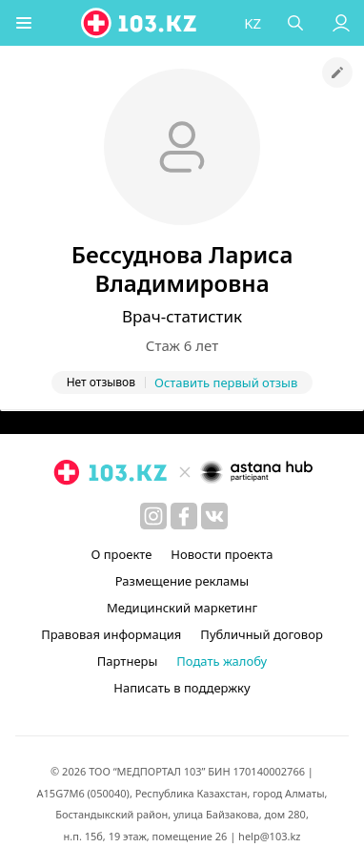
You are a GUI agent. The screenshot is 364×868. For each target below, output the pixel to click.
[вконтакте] (214, 516)
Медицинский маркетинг (182, 608)
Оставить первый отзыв (226, 382)
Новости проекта (222, 554)
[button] (24, 23)
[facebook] (184, 516)
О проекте (121, 554)
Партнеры (128, 661)
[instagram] (153, 516)
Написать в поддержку (182, 688)
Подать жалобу (222, 661)
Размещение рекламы (182, 581)
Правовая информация (111, 634)
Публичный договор (261, 634)
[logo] (140, 23)
